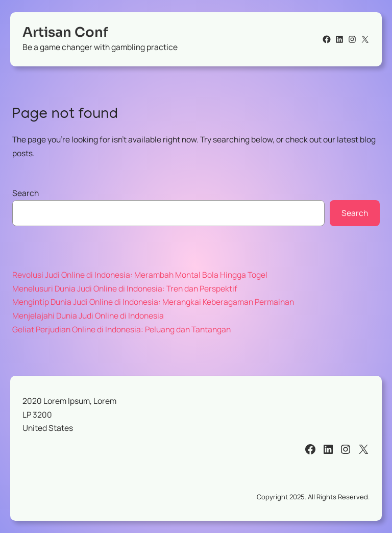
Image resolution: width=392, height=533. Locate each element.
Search (26, 193)
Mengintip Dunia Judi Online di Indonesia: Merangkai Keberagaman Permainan (153, 302)
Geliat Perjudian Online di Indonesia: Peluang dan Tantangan (121, 329)
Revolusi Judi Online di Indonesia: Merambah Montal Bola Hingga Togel (140, 275)
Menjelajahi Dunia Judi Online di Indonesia (88, 316)
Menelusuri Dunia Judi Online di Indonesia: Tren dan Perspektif (125, 288)
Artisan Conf (65, 32)
